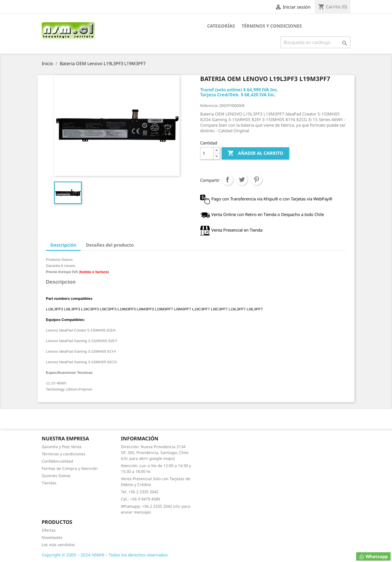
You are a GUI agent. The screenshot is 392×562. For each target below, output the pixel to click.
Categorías (221, 26)
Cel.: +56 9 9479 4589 (141, 499)
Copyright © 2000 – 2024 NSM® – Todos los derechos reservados (105, 555)
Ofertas (49, 530)
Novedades (52, 537)
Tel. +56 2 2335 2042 (140, 492)
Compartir (227, 180)
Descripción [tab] (63, 245)
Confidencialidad (57, 461)
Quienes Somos (56, 476)
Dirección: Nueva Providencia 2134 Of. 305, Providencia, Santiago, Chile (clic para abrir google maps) (155, 452)
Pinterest (256, 180)
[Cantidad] (207, 153)
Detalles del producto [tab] (110, 245)
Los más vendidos (58, 545)
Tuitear (242, 180)
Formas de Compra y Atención (70, 468)
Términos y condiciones (272, 26)
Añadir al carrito (255, 153)
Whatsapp (373, 557)
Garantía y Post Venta (62, 447)
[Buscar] (315, 42)
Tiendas (49, 483)
